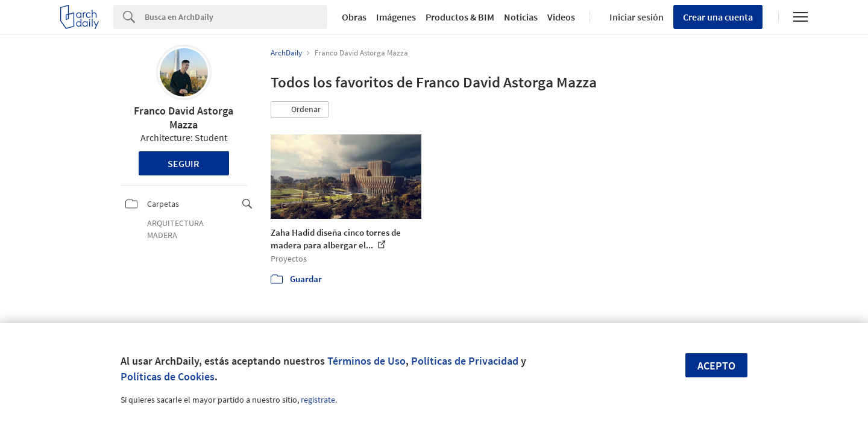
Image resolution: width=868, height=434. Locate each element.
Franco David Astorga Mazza (184, 118)
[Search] (236, 17)
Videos (561, 17)
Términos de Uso (366, 361)
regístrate (318, 400)
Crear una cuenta (718, 17)
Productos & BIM (460, 17)
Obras (354, 17)
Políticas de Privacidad (465, 361)
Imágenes (396, 17)
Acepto (716, 366)
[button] (300, 110)
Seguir (184, 163)
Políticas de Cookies (168, 376)
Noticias (521, 17)
